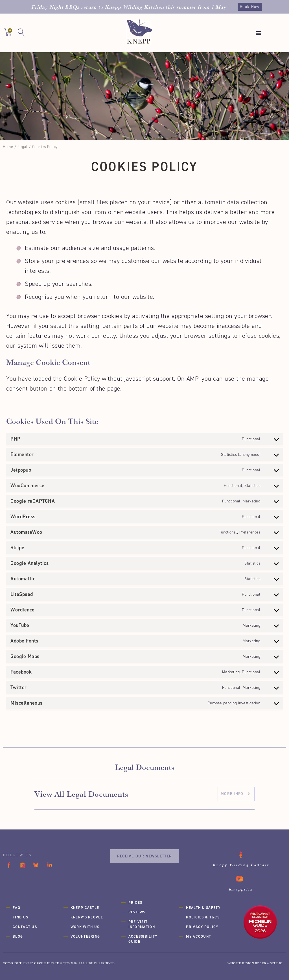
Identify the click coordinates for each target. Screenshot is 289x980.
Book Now (250, 7)
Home (8, 147)
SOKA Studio (271, 963)
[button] (259, 33)
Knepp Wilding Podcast (241, 865)
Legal (23, 147)
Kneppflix (241, 889)
